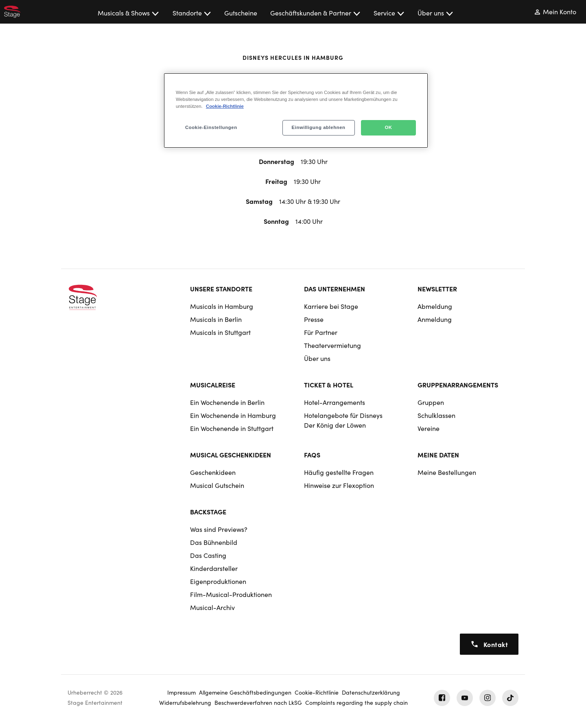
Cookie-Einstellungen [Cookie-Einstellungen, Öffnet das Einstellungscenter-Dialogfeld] (211, 127)
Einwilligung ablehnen (319, 127)
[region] (296, 110)
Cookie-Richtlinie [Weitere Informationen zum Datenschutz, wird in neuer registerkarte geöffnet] (225, 106)
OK (388, 127)
